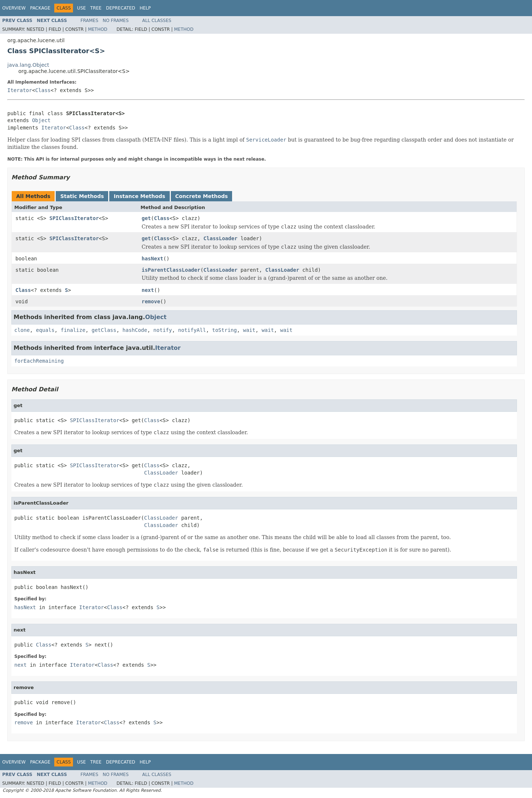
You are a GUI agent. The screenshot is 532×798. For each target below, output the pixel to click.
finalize (73, 330)
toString (225, 330)
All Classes (157, 21)
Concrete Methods (202, 196)
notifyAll (192, 330)
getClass (104, 330)
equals (45, 330)
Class (43, 90)
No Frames (116, 21)
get (146, 218)
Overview (14, 8)
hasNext (152, 259)
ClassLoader (221, 238)
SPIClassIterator (74, 218)
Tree (96, 8)
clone (22, 330)
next (148, 290)
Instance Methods (139, 196)
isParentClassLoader (171, 270)
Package (40, 8)
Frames (90, 21)
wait (249, 330)
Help (145, 8)
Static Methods (82, 196)
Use (81, 8)
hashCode (135, 330)
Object (41, 120)
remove (151, 301)
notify (163, 330)
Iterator (20, 90)
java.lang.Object (28, 65)
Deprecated (121, 8)
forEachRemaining (39, 361)
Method (98, 29)
